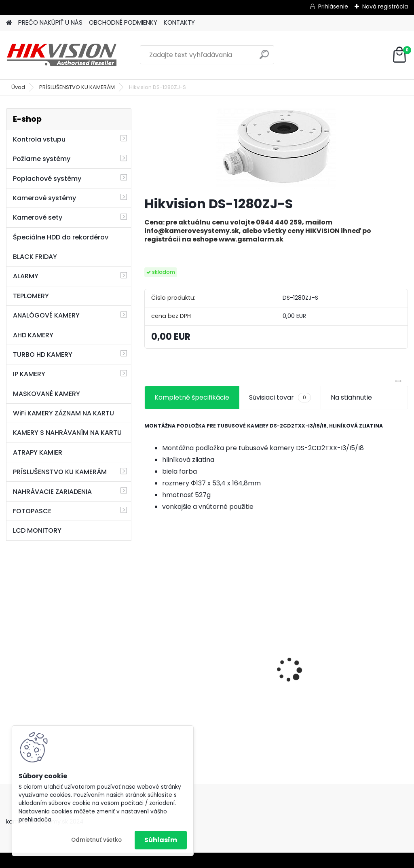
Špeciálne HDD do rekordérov (61, 237)
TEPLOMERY (31, 296)
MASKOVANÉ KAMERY (46, 394)
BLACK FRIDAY (35, 257)
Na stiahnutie (351, 397)
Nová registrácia (385, 6)
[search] (264, 58)
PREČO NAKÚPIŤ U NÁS (50, 22)
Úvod (18, 87)
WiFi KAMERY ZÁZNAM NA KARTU (63, 413)
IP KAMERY (29, 374)
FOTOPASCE (32, 511)
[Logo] (62, 55)
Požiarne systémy (42, 159)
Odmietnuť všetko (96, 840)
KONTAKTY (179, 22)
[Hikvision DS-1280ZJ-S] (276, 149)
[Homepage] (9, 23)
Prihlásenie (333, 6)
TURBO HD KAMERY (43, 355)
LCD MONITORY (37, 530)
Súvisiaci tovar (280, 398)
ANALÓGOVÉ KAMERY (46, 315)
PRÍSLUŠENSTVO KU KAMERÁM (77, 87)
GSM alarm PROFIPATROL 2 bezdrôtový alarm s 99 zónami (186, 670)
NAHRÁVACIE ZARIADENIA (52, 492)
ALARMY (26, 276)
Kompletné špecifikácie (192, 397)
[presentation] (149, 656)
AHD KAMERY (33, 335)
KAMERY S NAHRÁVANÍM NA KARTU (67, 433)
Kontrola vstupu (39, 139)
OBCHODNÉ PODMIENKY (123, 22)
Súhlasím (161, 840)
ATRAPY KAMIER (38, 452)
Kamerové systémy (44, 198)
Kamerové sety (38, 217)
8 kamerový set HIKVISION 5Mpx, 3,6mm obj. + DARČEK (273, 654)
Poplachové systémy (47, 179)
